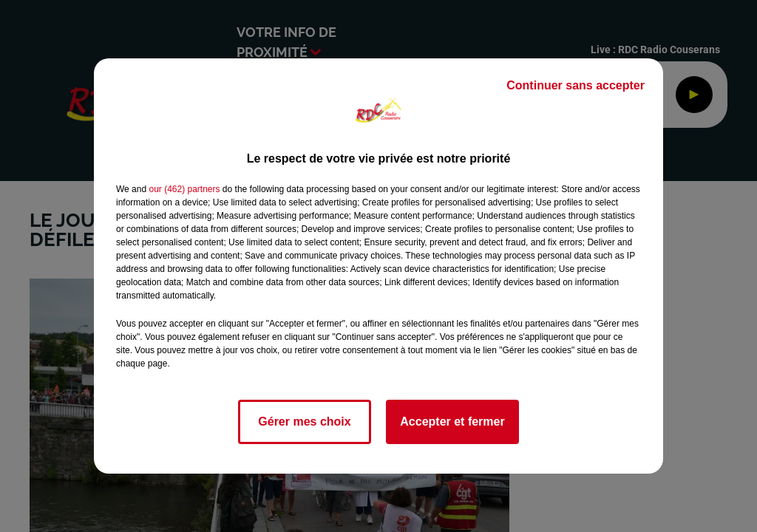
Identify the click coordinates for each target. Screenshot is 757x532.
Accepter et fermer (452, 422)
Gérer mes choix (304, 422)
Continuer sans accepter (576, 85)
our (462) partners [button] (184, 189)
